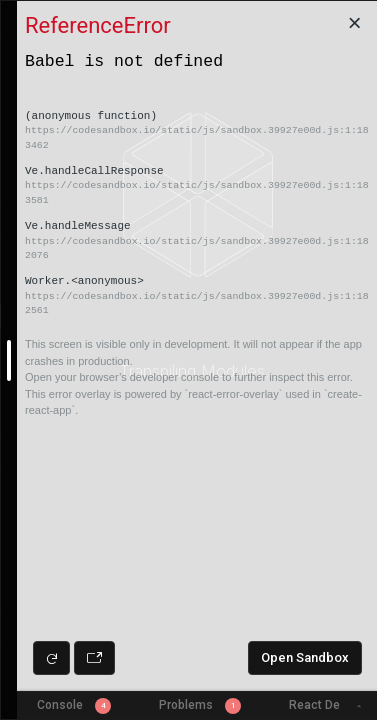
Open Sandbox (305, 657)
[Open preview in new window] (94, 658)
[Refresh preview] (51, 658)
